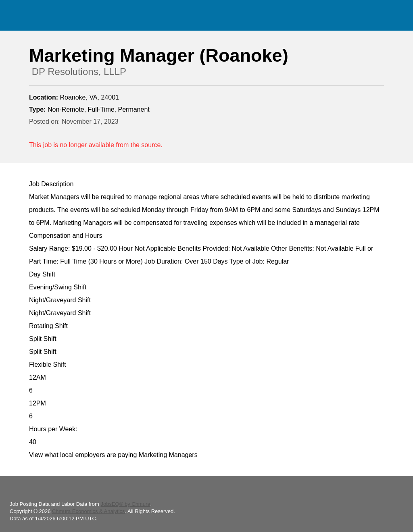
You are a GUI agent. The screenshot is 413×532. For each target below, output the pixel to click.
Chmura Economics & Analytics (89, 511)
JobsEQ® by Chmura (125, 504)
